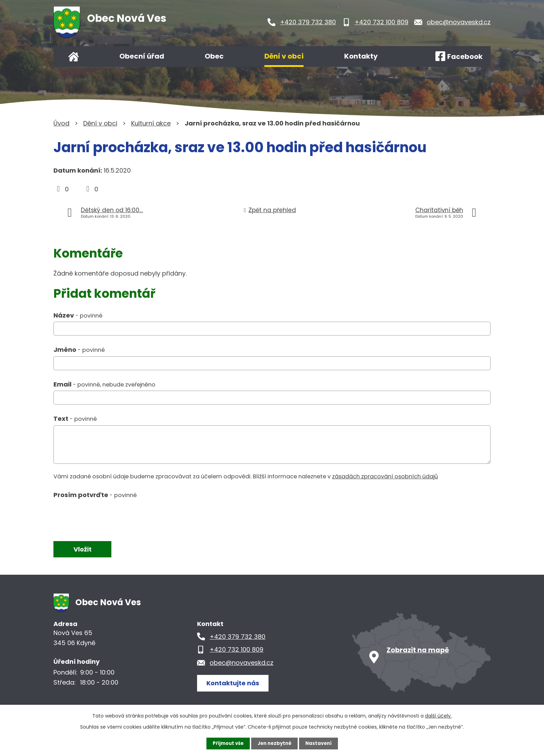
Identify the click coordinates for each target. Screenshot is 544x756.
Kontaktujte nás (235, 683)
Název (78, 315)
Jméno (79, 350)
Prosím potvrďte (95, 495)
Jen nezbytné (275, 743)
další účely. (438, 715)
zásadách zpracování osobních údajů (385, 476)
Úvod (74, 57)
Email (104, 384)
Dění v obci (284, 56)
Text (75, 419)
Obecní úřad (142, 56)
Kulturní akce (151, 123)
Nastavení (321, 743)
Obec (214, 56)
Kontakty (361, 56)
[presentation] (106, 517)
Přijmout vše (226, 743)
